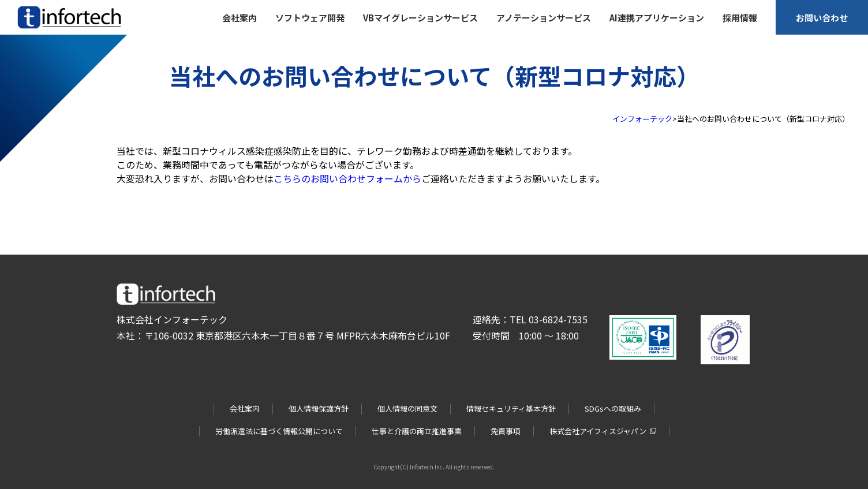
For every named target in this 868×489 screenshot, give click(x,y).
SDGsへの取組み (613, 408)
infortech (33, 29)
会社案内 (245, 408)
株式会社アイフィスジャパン (598, 431)
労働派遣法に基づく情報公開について (279, 431)
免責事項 (506, 431)
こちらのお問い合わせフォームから (347, 178)
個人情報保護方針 (319, 408)
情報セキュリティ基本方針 (511, 408)
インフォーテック (642, 119)
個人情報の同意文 (407, 408)
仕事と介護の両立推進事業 (417, 431)
